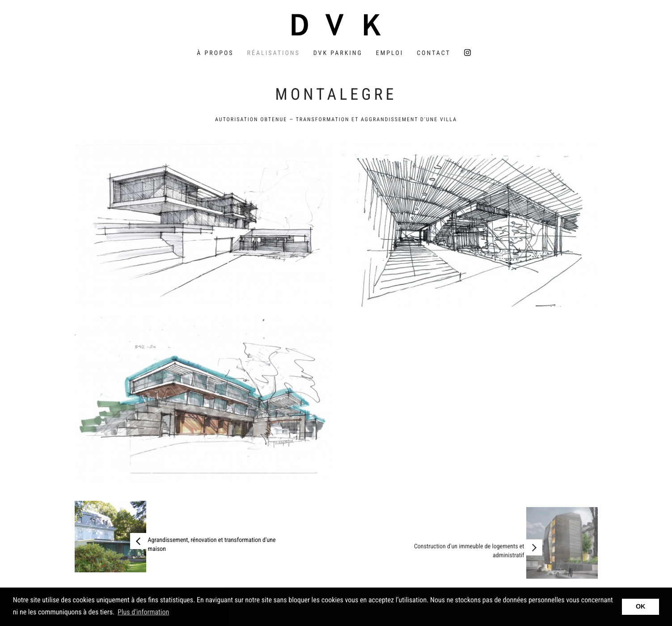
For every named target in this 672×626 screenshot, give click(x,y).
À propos (215, 53)
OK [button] (641, 607)
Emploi (390, 53)
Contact (434, 53)
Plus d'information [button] (143, 612)
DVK (336, 25)
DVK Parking (338, 53)
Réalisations (274, 53)
